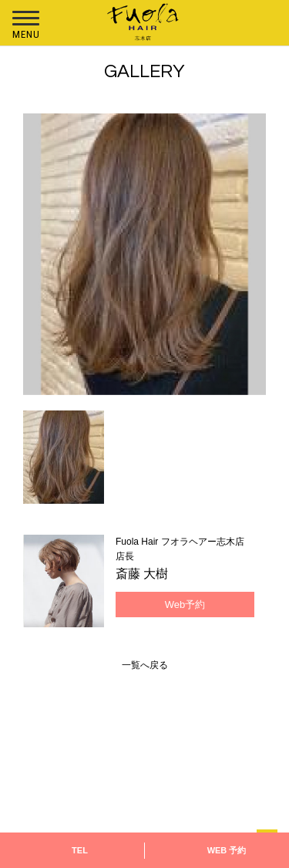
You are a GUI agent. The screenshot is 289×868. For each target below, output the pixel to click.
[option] (144, 254)
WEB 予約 (227, 850)
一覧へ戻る (145, 665)
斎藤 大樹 (142, 574)
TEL (80, 850)
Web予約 (185, 605)
